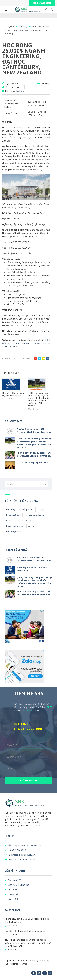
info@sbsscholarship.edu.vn (20, 855)
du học (41, 509)
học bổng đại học (14, 531)
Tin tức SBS (12, 890)
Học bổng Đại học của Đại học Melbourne (13, 394)
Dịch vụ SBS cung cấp (17, 885)
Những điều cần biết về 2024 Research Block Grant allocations (34, 430)
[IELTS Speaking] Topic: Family (32, 463)
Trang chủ (9, 26)
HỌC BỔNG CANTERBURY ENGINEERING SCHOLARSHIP (26, 343)
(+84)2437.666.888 (15, 850)
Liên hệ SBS (12, 899)
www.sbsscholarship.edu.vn (20, 859)
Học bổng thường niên (35, 515)
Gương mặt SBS (14, 894)
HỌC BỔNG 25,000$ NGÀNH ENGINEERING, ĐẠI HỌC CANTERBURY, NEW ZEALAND (28, 30)
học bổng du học (26, 509)
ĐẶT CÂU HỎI (42, 3)
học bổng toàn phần (25, 520)
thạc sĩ (9, 520)
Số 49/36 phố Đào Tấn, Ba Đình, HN (24, 845)
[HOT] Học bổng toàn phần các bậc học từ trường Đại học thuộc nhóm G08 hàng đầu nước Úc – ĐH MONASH (39, 399)
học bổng (10, 509)
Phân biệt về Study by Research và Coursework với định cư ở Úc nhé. (34, 454)
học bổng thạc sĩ (14, 515)
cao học (32, 526)
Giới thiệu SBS (13, 880)
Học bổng (23, 26)
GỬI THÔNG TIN (28, 780)
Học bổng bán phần (15, 526)
